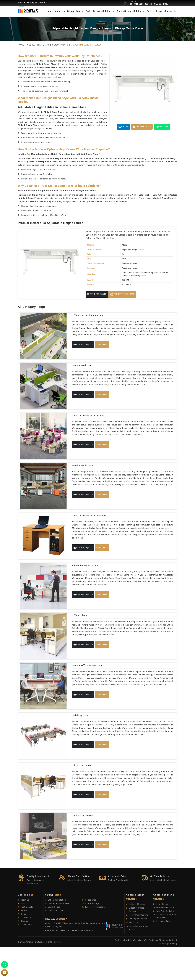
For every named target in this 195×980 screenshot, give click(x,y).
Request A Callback (122, 294)
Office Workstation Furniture (87, 315)
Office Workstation (59, 45)
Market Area (25, 958)
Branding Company (168, 977)
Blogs (159, 11)
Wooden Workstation (83, 474)
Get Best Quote (142, 127)
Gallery (150, 11)
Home (50, 11)
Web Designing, (151, 973)
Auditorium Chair (54, 944)
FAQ (21, 936)
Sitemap (23, 954)
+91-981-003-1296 (139, 4)
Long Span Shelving (137, 952)
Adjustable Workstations (85, 580)
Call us (123, 127)
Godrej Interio (75, 11)
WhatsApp (162, 127)
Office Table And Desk (57, 936)
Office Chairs (90, 933)
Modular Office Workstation (87, 686)
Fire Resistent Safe (164, 941)
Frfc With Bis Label (164, 944)
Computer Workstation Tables (88, 421)
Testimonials (25, 940)
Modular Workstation (83, 368)
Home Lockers (161, 937)
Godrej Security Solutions (100, 11)
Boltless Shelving (136, 937)
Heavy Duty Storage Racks (137, 961)
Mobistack (133, 956)
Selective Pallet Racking (135, 942)
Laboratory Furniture (94, 940)
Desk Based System (83, 845)
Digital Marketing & (168, 973)
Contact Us (170, 11)
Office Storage (91, 936)
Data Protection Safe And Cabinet (165, 949)
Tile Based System (82, 792)
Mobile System (80, 739)
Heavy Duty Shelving (137, 948)
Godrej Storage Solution (131, 11)
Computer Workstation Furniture (89, 527)
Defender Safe (162, 954)
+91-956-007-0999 (159, 4)
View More (102, 344)
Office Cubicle (80, 633)
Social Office (53, 940)
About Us (60, 11)
